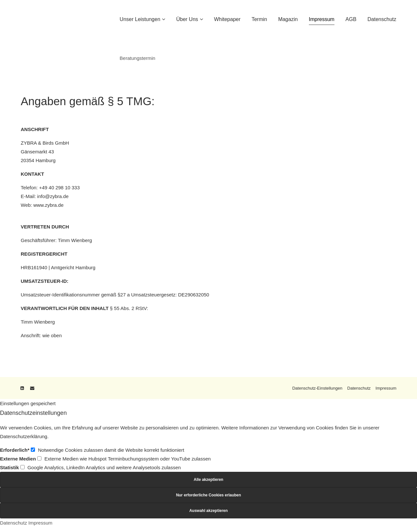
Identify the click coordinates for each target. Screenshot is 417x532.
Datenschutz (359, 388)
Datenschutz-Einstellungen (317, 388)
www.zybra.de (48, 205)
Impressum (386, 388)
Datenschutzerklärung (24, 436)
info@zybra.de (53, 196)
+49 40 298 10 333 (60, 188)
